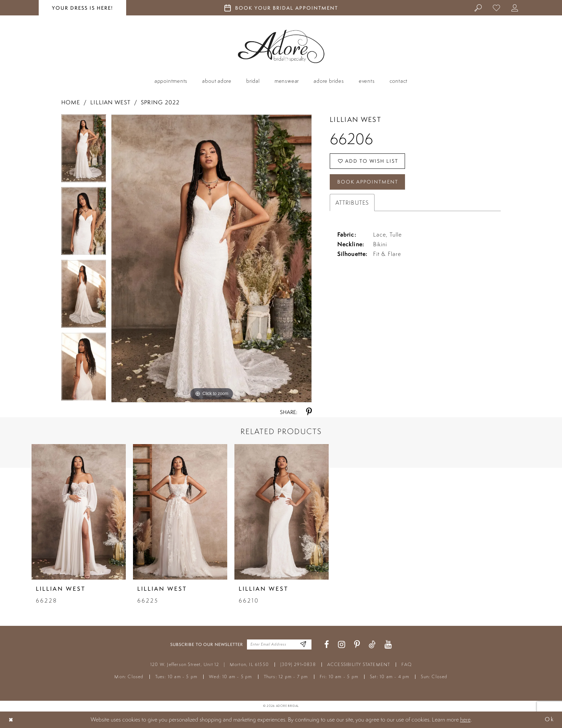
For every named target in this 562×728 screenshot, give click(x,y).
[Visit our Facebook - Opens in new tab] (327, 645)
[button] (515, 8)
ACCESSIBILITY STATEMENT (359, 664)
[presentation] (79, 512)
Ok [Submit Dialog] (549, 720)
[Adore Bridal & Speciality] (281, 46)
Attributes (352, 203)
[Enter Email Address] (303, 645)
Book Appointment (368, 182)
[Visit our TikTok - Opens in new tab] (372, 645)
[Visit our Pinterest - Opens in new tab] (357, 645)
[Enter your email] (279, 644)
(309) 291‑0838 (298, 664)
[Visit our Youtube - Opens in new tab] (388, 645)
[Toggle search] (478, 8)
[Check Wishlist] (497, 8)
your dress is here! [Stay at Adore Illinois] (82, 8)
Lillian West (110, 102)
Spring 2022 (160, 102)
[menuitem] (478, 8)
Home (71, 102)
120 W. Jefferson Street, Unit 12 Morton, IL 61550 (209, 664)
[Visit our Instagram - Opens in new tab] (342, 645)
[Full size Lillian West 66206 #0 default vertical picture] (211, 258)
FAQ (407, 664)
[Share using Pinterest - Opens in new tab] (309, 412)
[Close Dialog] (11, 720)
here (465, 719)
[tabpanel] (84, 151)
